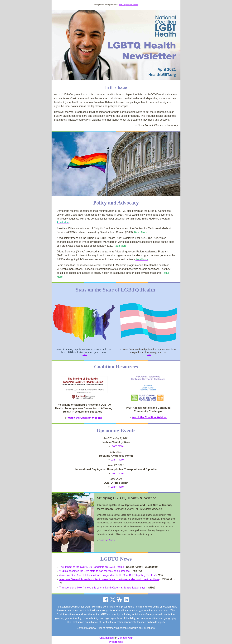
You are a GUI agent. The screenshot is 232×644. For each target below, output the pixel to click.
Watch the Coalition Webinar (85, 418)
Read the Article (107, 540)
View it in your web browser (128, 5)
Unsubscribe (107, 638)
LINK (85, 355)
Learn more (117, 446)
